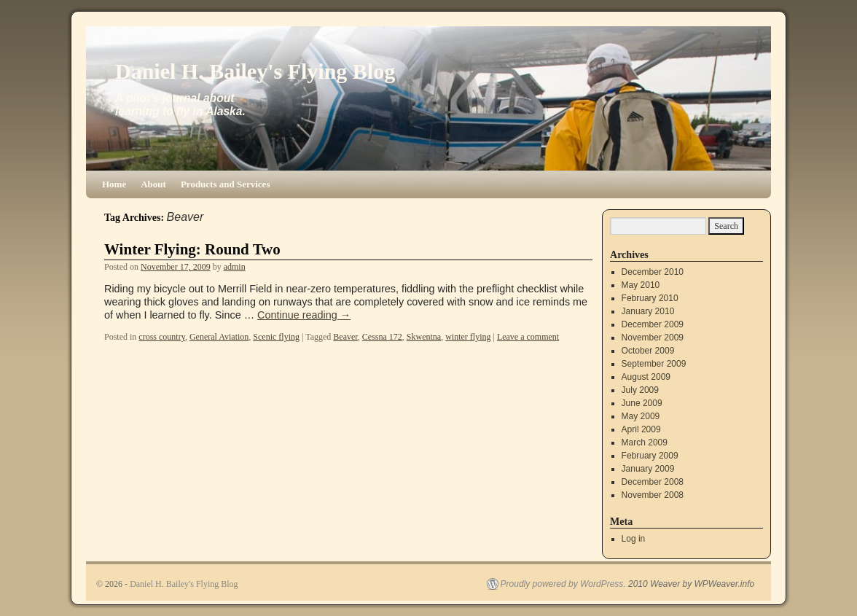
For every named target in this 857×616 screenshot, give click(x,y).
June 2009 (642, 403)
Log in (634, 539)
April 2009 (641, 429)
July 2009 (640, 390)
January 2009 (648, 469)
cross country (162, 337)
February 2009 (650, 456)
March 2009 (645, 442)
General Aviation (219, 337)
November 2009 (653, 338)
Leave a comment (528, 337)
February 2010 (650, 298)
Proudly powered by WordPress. (563, 584)
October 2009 (648, 351)
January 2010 (648, 311)
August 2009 (646, 377)
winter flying (468, 337)
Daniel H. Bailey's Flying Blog (255, 71)
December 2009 (653, 324)
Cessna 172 (382, 337)
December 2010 (653, 272)
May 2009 (641, 416)
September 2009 (654, 364)
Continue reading (304, 315)
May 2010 (641, 285)
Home (114, 184)
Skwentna (424, 337)
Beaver (345, 337)
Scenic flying (276, 337)
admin (235, 267)
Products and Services (226, 184)
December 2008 (653, 482)
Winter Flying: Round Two (192, 249)
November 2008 (653, 495)
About (153, 184)
